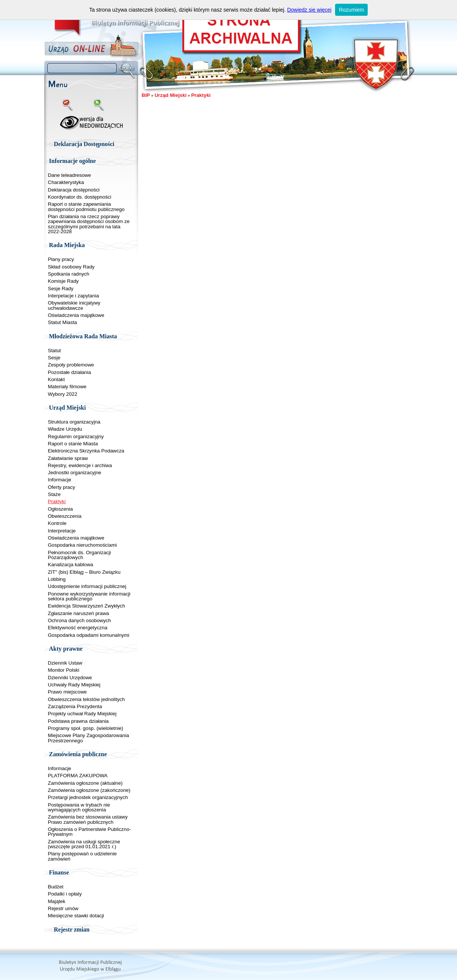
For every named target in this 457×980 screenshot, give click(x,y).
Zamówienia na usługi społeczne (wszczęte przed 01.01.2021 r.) (84, 844)
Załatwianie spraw (68, 458)
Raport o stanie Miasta (73, 444)
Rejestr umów (63, 908)
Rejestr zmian (72, 929)
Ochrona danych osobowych (80, 620)
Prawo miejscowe (68, 692)
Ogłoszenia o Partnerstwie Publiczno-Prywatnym (90, 832)
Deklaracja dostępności (74, 190)
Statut (55, 351)
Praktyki (57, 501)
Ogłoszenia (61, 509)
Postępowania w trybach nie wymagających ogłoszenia (79, 807)
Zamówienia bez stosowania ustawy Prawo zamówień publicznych (88, 819)
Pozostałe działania (70, 372)
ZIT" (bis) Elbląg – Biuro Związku (84, 572)
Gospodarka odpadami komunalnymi (89, 635)
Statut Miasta (63, 322)
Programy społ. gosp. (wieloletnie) (86, 728)
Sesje (54, 358)
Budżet (56, 887)
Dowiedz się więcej (309, 10)
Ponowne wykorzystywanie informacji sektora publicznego (89, 596)
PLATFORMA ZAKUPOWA (78, 776)
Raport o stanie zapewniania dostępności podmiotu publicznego (86, 207)
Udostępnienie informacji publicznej (87, 586)
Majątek (57, 901)
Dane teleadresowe (70, 175)
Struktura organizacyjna (74, 422)
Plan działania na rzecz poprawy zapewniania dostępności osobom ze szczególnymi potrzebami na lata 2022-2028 (89, 224)
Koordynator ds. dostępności (80, 197)
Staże (54, 494)
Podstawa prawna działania (78, 721)
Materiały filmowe (67, 387)
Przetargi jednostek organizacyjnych (88, 797)
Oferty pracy (62, 487)
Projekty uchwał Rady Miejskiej (82, 714)
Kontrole (57, 523)
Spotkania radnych (69, 274)
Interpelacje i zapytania (74, 296)
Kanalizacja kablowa (71, 565)
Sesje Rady (61, 289)
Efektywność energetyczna (78, 628)
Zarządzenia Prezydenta (75, 706)
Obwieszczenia (65, 516)
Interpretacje (62, 531)
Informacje (60, 480)
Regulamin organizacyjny (76, 436)
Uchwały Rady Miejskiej (74, 685)
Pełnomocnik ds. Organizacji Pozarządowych (80, 555)
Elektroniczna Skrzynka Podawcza (86, 451)
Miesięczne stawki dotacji (76, 916)
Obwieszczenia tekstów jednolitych (86, 699)
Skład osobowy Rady (71, 267)
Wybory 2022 (63, 394)
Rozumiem (351, 10)
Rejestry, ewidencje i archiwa (80, 465)
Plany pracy (61, 259)
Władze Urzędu (65, 429)
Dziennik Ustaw (65, 663)
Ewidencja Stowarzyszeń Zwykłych (87, 606)
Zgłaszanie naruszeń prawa (79, 613)
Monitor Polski (64, 670)
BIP (146, 95)
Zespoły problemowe (71, 365)
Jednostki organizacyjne (75, 473)
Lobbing (57, 579)
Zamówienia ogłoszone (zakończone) (89, 790)
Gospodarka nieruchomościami (83, 545)
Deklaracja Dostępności (84, 144)
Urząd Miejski (171, 95)
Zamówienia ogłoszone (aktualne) (85, 783)
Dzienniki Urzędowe (70, 678)
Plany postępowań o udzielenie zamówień (83, 856)
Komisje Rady (63, 281)
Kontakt (56, 379)
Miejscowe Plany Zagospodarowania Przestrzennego (89, 738)
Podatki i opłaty (65, 894)
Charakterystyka (66, 182)
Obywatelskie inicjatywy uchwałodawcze (74, 305)
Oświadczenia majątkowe (76, 315)
